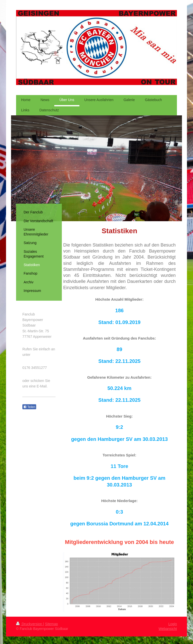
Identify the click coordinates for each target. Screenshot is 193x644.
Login (173, 624)
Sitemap (51, 624)
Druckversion (30, 624)
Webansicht (168, 629)
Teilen (29, 407)
